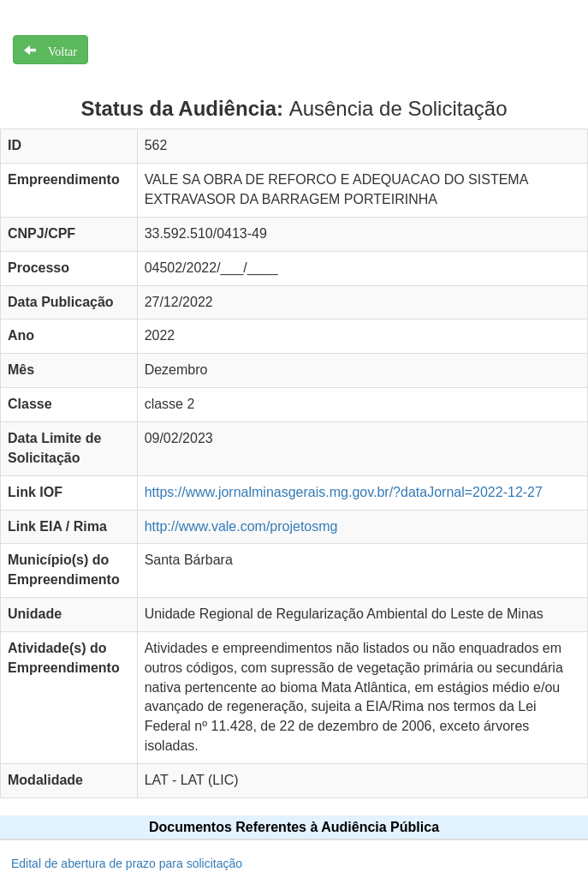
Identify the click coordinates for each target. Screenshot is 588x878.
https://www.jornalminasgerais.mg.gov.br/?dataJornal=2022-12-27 (344, 492)
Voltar (56, 50)
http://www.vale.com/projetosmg (241, 526)
